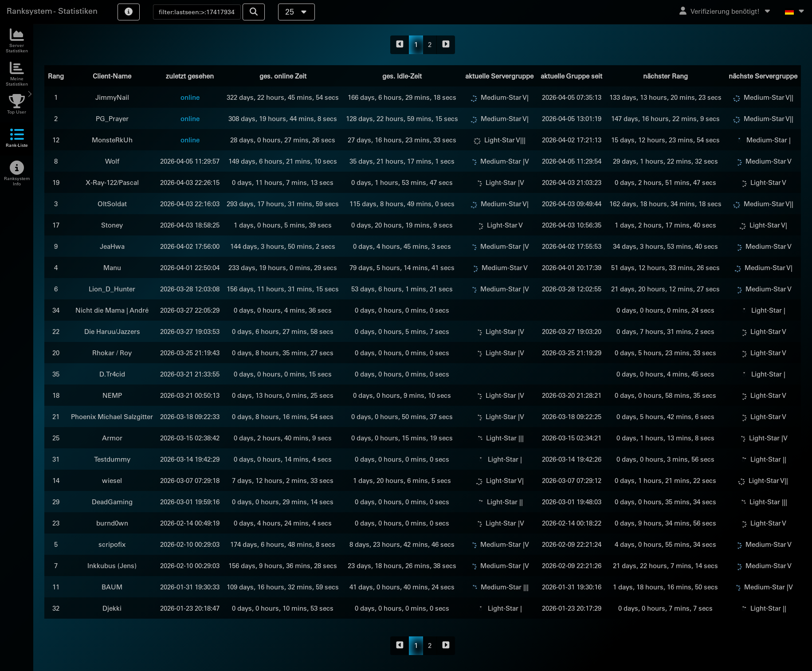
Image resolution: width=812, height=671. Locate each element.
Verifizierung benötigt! (725, 11)
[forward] (446, 45)
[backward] (400, 45)
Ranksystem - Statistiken (52, 11)
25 (296, 12)
